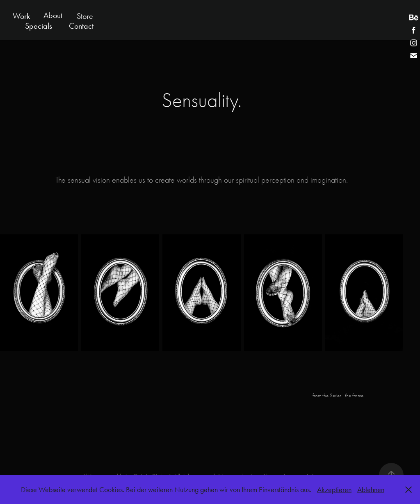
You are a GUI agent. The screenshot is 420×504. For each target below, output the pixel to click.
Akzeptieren (334, 490)
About (53, 15)
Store (85, 16)
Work (21, 16)
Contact (81, 26)
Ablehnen (371, 490)
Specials (39, 26)
